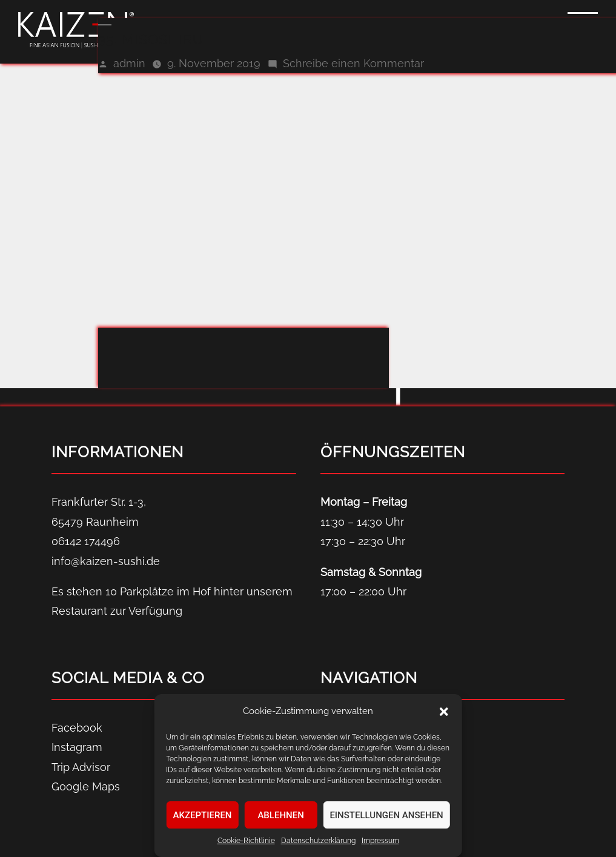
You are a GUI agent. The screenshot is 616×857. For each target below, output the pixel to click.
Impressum (380, 841)
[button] (444, 712)
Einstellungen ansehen (386, 815)
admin (129, 63)
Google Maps (86, 786)
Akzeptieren (203, 815)
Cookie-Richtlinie (246, 841)
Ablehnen (280, 815)
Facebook (77, 728)
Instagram (77, 747)
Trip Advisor (81, 767)
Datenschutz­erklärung (318, 841)
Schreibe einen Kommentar (353, 63)
